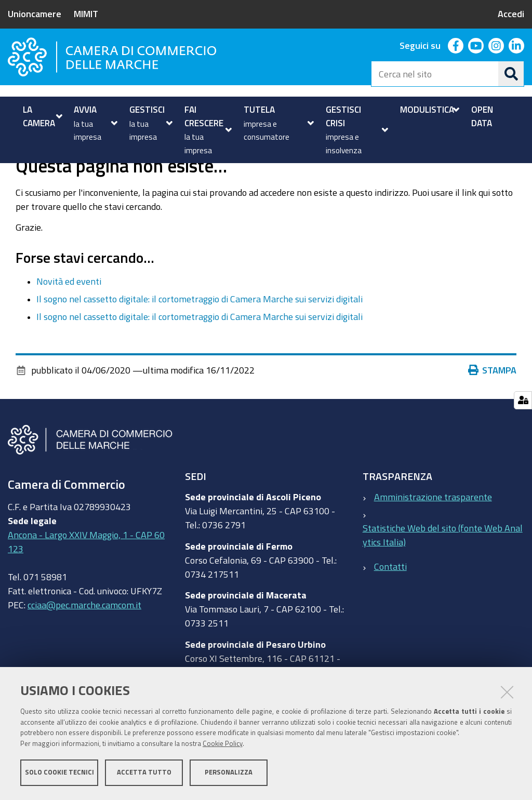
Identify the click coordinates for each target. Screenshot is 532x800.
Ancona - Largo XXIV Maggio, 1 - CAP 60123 (86, 577)
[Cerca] (511, 74)
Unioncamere (35, 14)
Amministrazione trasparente (433, 532)
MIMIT (86, 14)
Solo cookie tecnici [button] (59, 773)
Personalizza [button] (229, 773)
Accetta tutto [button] (144, 773)
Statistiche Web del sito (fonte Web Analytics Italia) (443, 570)
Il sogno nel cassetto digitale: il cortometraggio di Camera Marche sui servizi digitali (199, 334)
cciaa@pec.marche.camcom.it (84, 640)
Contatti (390, 601)
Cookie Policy (223, 744)
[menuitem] (41, 116)
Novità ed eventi (69, 316)
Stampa (493, 405)
